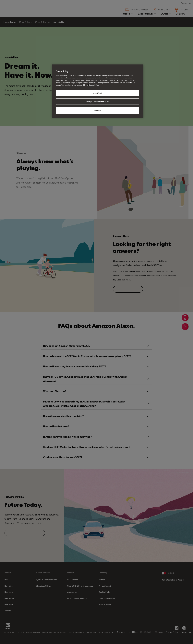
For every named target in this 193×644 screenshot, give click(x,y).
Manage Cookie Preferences (97, 102)
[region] (98, 91)
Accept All (97, 93)
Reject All (98, 110)
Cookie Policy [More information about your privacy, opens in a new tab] (94, 85)
